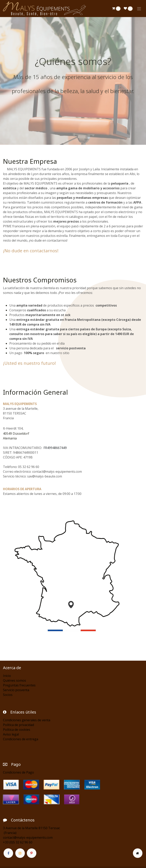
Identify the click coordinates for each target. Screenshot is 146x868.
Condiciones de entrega (21, 739)
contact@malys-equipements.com (28, 838)
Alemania (10, 438)
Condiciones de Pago (18, 772)
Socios (8, 695)
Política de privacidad (18, 725)
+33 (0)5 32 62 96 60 (18, 842)
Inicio (7, 676)
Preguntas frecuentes (19, 685)
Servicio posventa (16, 690)
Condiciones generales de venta (27, 720)
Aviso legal (11, 734)
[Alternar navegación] (139, 9)
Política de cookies (17, 730)
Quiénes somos (15, 680)
